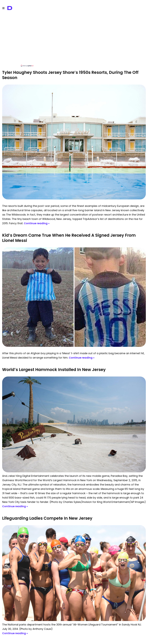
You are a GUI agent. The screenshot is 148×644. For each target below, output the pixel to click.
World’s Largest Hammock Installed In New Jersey (54, 370)
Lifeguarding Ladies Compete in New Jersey (47, 518)
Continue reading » (37, 223)
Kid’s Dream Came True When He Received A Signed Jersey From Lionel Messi (69, 238)
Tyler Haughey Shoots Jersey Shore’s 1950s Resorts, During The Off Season (70, 75)
